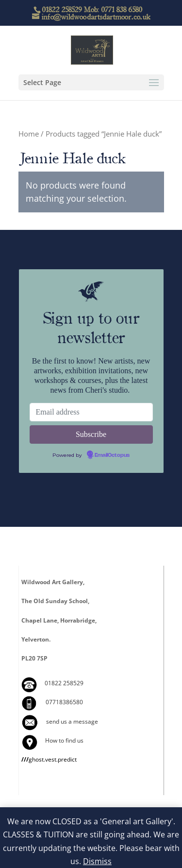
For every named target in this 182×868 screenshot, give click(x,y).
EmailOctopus (112, 455)
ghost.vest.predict (49, 759)
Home (29, 134)
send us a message (72, 721)
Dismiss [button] (97, 861)
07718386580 (64, 702)
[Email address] (91, 412)
